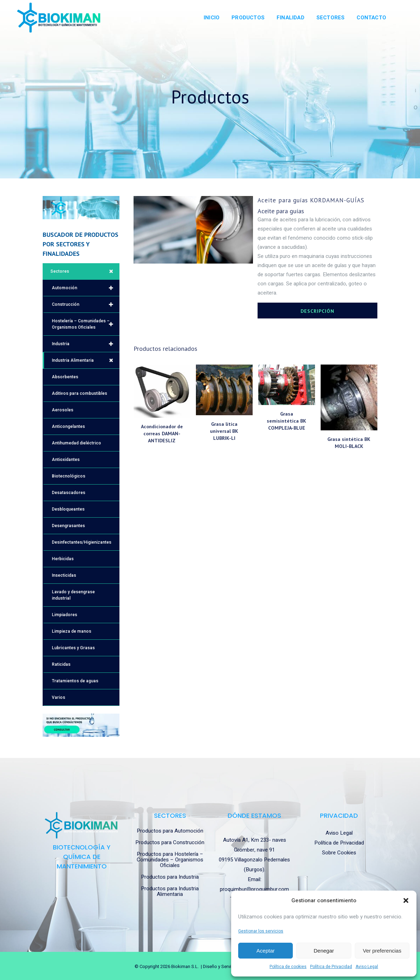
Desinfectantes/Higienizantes (82, 542)
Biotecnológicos (69, 476)
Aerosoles (63, 410)
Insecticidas (64, 575)
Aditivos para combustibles (79, 393)
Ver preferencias (382, 951)
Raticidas (61, 664)
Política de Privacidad (331, 967)
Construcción (86, 304)
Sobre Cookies (339, 853)
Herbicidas (63, 559)
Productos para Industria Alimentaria (170, 891)
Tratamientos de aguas (75, 681)
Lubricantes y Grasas (73, 648)
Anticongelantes (68, 426)
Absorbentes (65, 377)
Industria (86, 344)
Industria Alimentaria (86, 360)
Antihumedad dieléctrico (76, 443)
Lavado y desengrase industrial (73, 595)
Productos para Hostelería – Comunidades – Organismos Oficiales (170, 860)
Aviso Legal (367, 967)
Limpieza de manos (72, 631)
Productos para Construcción (170, 842)
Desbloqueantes (68, 509)
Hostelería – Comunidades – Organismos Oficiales (86, 324)
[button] (406, 900)
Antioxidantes (66, 460)
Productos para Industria (170, 877)
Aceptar (266, 951)
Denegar (324, 951)
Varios (58, 697)
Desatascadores (69, 493)
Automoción (86, 288)
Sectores (85, 271)
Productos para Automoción (170, 831)
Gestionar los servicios (261, 931)
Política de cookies (288, 967)
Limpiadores (64, 615)
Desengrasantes (68, 526)
